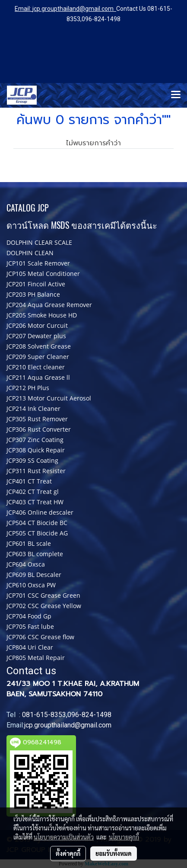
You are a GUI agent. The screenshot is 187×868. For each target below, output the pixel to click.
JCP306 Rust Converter (39, 429)
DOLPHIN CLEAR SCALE (39, 242)
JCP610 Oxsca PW (31, 585)
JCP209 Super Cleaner (38, 357)
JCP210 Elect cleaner (36, 367)
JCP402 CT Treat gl (33, 492)
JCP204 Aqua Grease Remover (49, 305)
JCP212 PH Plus (28, 388)
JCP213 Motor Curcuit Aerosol (49, 398)
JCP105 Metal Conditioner (43, 274)
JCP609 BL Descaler (34, 575)
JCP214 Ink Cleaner (33, 408)
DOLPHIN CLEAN (30, 253)
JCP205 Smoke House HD (42, 315)
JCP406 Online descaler (40, 512)
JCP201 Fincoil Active (36, 284)
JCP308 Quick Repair (36, 450)
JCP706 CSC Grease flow (40, 637)
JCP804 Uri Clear (30, 647)
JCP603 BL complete (35, 554)
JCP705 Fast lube (30, 626)
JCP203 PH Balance (33, 294)
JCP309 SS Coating (32, 460)
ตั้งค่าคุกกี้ (68, 853)
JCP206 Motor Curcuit (37, 325)
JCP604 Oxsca (26, 564)
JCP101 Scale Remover (38, 263)
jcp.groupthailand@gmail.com (73, 9)
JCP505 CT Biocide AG (37, 533)
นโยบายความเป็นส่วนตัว (64, 837)
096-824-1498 (101, 19)
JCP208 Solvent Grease (39, 346)
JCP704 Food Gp (29, 616)
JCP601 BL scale (29, 543)
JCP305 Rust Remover (37, 419)
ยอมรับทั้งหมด (114, 853)
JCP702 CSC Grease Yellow (44, 606)
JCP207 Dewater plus (36, 336)
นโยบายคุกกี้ (124, 837)
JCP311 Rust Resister (36, 471)
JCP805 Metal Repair (36, 658)
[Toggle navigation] (176, 95)
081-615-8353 (44, 715)
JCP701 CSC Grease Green (43, 595)
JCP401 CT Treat (29, 481)
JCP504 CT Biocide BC (37, 523)
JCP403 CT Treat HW (35, 502)
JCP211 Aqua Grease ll (38, 377)
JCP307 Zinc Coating (35, 440)
